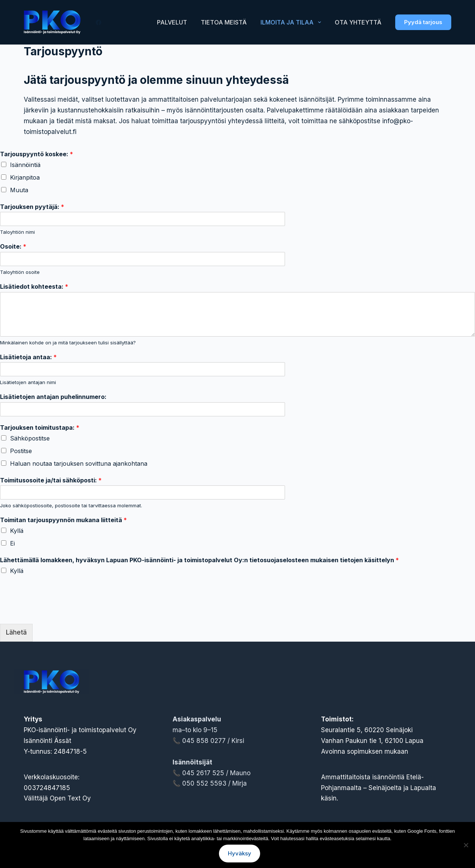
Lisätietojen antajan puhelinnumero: (53, 397)
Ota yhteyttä (358, 22)
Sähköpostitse (30, 438)
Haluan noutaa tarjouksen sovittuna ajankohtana (79, 464)
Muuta (19, 190)
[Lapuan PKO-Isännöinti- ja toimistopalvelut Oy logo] (52, 22)
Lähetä (16, 632)
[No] (466, 845)
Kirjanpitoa (25, 177)
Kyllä (17, 531)
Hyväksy (240, 853)
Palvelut (172, 22)
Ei (12, 543)
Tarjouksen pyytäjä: (32, 207)
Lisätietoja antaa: (28, 357)
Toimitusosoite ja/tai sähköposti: (51, 480)
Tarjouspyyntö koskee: (37, 154)
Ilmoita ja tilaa (292, 22)
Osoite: (13, 246)
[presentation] (56, 612)
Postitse (21, 451)
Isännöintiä (25, 165)
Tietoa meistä (224, 22)
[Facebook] (99, 22)
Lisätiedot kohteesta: (34, 286)
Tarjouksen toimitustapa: (40, 428)
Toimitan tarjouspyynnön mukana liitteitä (63, 520)
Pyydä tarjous (423, 22)
